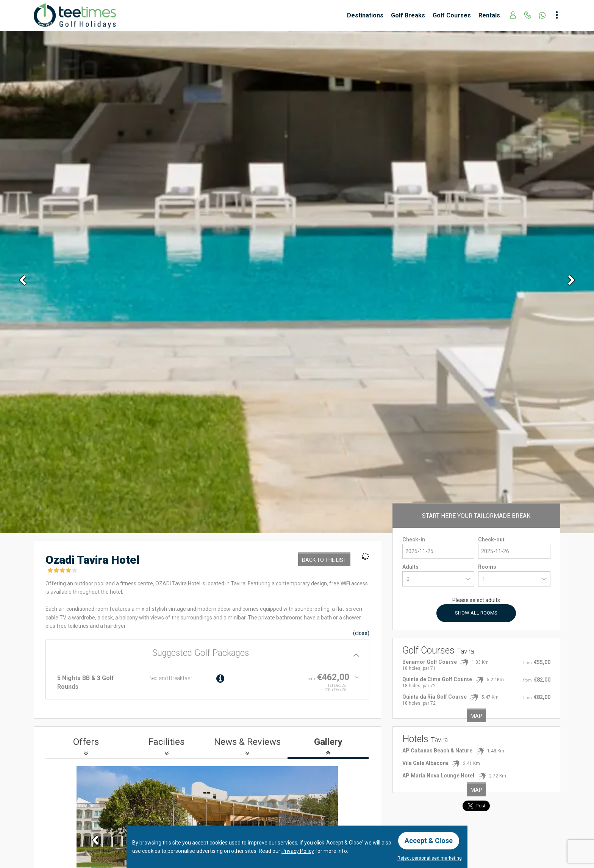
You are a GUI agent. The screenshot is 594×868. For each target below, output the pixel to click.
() (361, 633)
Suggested (201, 653)
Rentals (489, 15)
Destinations (365, 15)
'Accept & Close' (344, 843)
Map (476, 716)
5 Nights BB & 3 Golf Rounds (86, 682)
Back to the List (324, 560)
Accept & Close (429, 841)
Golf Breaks (408, 15)
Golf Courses (452, 15)
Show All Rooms (476, 613)
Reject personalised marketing (430, 858)
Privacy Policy (298, 851)
